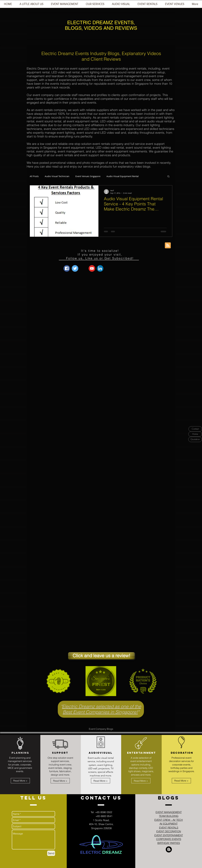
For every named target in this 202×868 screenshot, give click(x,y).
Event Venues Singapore (88, 176)
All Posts (34, 176)
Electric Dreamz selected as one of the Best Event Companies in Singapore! (102, 709)
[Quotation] (195, 439)
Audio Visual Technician (57, 176)
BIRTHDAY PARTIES (169, 843)
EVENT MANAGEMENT (169, 812)
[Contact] (195, 429)
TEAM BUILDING (169, 816)
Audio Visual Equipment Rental (123, 176)
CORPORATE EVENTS (169, 839)
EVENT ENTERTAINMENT (169, 835)
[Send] (51, 853)
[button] (65, 5)
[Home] (195, 434)
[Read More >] (20, 781)
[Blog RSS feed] (168, 246)
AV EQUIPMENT (169, 824)
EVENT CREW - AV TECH (169, 820)
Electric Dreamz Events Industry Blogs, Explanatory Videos (101, 53)
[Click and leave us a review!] (101, 656)
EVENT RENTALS (169, 828)
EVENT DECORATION (169, 831)
